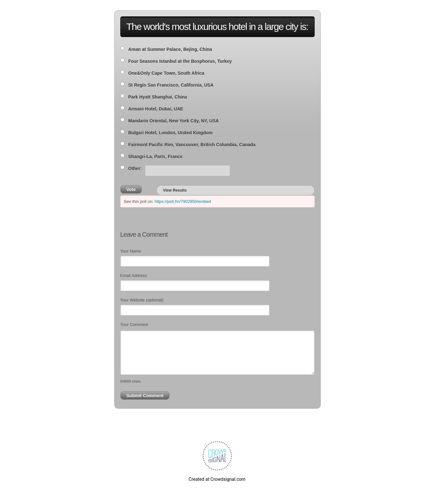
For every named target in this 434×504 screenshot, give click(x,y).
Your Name (131, 251)
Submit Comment (145, 395)
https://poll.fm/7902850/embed (183, 201)
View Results (175, 190)
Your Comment (134, 324)
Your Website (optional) (142, 300)
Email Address (134, 276)
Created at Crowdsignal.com (217, 479)
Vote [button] (131, 189)
